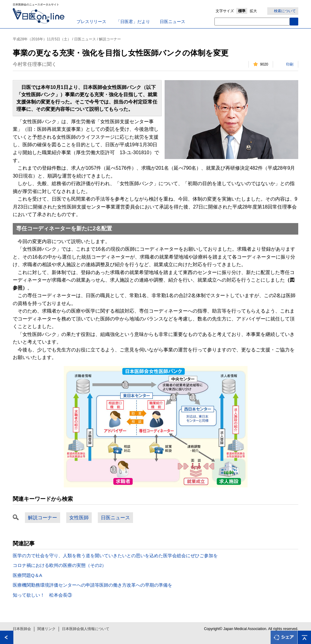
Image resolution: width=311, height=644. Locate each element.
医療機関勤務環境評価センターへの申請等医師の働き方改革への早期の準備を (92, 585)
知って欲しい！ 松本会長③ (42, 595)
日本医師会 (22, 629)
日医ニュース (173, 22)
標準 (242, 11)
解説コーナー (43, 518)
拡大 (253, 11)
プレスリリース (91, 22)
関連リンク (46, 629)
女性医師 (79, 518)
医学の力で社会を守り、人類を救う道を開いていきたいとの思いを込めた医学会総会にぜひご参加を (115, 556)
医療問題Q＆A (27, 575)
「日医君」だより (133, 22)
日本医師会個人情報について (86, 629)
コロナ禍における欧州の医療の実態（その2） (60, 565)
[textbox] (252, 22)
